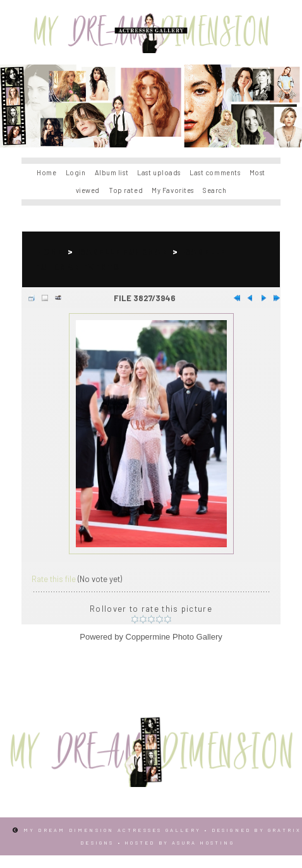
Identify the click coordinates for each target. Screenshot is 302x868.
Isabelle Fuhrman (123, 252)
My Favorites (173, 190)
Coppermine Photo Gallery (174, 637)
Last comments (215, 172)
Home (46, 172)
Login (76, 172)
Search (214, 190)
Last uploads (159, 172)
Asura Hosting (203, 843)
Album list (112, 172)
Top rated (126, 190)
